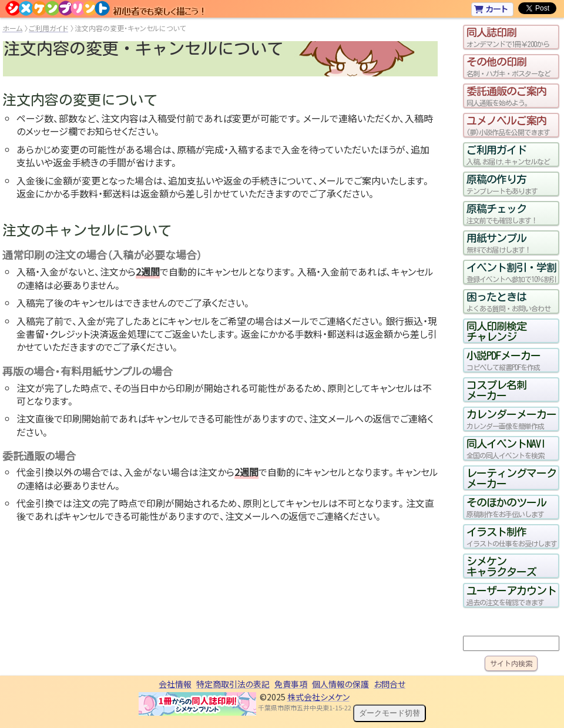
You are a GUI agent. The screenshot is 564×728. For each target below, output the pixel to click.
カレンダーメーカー (511, 419)
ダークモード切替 (390, 713)
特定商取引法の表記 (233, 684)
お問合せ (390, 684)
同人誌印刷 (511, 37)
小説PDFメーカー (511, 360)
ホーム (12, 28)
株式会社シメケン (318, 697)
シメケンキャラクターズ (501, 566)
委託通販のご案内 (511, 96)
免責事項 (291, 684)
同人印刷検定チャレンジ (496, 331)
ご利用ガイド (48, 28)
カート (491, 9)
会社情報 (175, 684)
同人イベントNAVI (511, 448)
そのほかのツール (511, 507)
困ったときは (511, 301)
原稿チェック (511, 213)
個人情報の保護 (340, 684)
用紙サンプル (511, 243)
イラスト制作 (511, 536)
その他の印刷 (511, 66)
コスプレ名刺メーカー (496, 390)
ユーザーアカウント (511, 595)
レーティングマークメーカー (511, 478)
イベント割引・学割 (511, 272)
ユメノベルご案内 (511, 125)
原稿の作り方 (511, 184)
